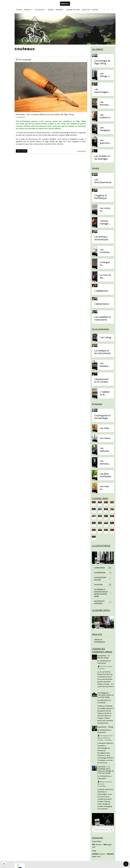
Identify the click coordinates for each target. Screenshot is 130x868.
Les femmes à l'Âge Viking (105, 106)
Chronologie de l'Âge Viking (102, 64)
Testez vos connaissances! (100, 646)
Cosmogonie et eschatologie (102, 419)
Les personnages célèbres (101, 93)
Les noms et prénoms (105, 212)
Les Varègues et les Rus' (105, 131)
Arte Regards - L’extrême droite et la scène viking (105, 701)
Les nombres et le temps (105, 253)
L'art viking (105, 340)
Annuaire (59, 12)
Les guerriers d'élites (105, 144)
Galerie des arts (73, 12)
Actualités (40, 12)
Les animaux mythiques (105, 465)
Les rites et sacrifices (105, 490)
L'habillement (101, 293)
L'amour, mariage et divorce (106, 224)
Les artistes (103, 588)
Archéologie (27, 62)
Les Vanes (105, 440)
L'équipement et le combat (102, 383)
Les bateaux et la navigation (105, 367)
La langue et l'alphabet (105, 266)
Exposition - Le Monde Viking (104, 662)
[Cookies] (4, 864)
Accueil (19, 12)
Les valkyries (104, 452)
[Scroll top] (126, 864)
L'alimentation (102, 306)
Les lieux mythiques (105, 477)
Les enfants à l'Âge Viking (105, 118)
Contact (95, 12)
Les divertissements (103, 183)
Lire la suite (22, 153)
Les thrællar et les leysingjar (102, 160)
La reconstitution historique (103, 582)
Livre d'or (86, 12)
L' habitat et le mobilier (105, 395)
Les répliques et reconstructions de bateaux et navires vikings (103, 596)
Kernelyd (28, 12)
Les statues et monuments (103, 606)
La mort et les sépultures (105, 279)
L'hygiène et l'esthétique (101, 199)
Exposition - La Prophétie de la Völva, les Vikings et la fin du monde (105, 775)
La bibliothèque (103, 570)
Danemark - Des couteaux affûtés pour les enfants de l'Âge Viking (45, 116)
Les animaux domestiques (101, 240)
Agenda (51, 12)
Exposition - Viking (106, 733)
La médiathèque (103, 575)
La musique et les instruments (103, 354)
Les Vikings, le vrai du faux (105, 77)
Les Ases (105, 430)
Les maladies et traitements (103, 321)
